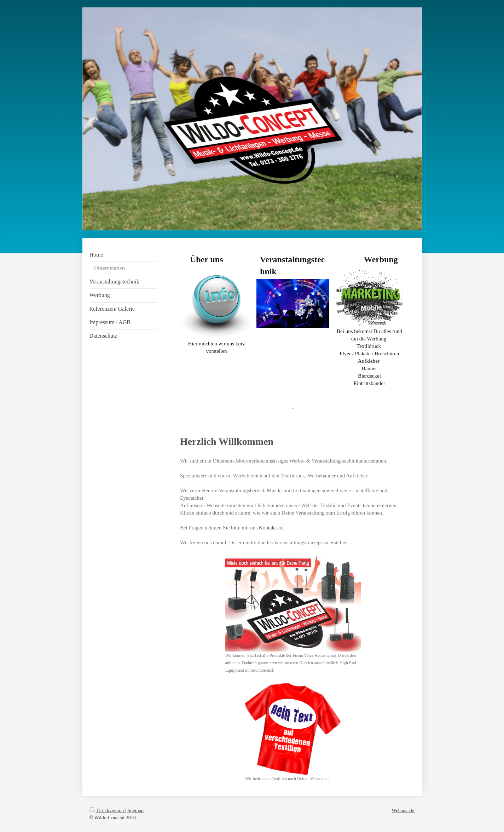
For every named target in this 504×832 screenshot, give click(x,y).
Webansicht (403, 811)
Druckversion (107, 811)
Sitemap (135, 811)
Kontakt (267, 528)
